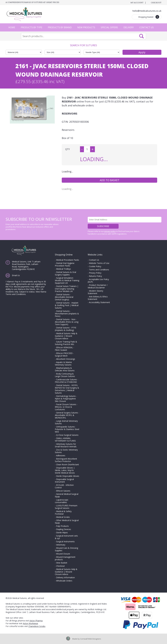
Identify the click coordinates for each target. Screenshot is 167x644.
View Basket (62, 563)
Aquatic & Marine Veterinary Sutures (63, 363)
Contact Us (147, 27)
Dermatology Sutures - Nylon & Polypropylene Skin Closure (66, 399)
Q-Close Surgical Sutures (67, 435)
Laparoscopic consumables (62, 501)
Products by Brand (60, 27)
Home (12, 27)
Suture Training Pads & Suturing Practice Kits (66, 343)
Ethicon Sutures (63, 491)
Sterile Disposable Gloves (68, 476)
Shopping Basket (149, 17)
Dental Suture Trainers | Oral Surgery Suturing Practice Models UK (67, 289)
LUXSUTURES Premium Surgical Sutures (66, 507)
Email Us (16, 275)
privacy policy (110, 231)
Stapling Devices (64, 529)
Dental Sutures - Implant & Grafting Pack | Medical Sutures (67, 305)
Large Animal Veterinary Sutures (66, 422)
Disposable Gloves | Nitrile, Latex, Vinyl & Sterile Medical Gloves (65, 470)
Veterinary (61, 545)
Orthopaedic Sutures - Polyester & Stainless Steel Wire (67, 429)
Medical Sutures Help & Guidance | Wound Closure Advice (66, 336)
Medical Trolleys (64, 269)
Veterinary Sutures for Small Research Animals (66, 445)
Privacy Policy (95, 273)
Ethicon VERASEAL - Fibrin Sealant (64, 349)
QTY (68, 149)
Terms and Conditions (99, 270)
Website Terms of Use (99, 263)
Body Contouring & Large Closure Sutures (65, 375)
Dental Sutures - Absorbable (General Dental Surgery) (64, 297)
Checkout (156, 3)
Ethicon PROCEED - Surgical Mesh (64, 354)
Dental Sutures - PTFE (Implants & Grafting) (66, 329)
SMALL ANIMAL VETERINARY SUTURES (65, 439)
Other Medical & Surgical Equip (67, 522)
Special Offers (109, 27)
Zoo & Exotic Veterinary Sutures (66, 451)
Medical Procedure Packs (68, 260)
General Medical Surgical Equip (67, 495)
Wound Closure (63, 554)
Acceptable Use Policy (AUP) (98, 281)
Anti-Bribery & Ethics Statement (98, 298)
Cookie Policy (95, 266)
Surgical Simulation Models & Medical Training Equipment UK (67, 280)
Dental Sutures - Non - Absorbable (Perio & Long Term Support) (67, 322)
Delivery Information (65, 577)
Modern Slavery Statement (95, 292)
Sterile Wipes (62, 532)
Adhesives (61, 455)
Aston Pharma (36, 621)
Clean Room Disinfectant (68, 464)
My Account (137, 3)
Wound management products (65, 558)
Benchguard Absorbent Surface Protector (66, 460)
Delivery (129, 27)
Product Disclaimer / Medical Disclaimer (98, 286)
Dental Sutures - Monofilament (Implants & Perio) (67, 314)
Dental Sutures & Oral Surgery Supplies (65, 273)
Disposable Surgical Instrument (64, 481)
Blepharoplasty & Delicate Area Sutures (65, 369)
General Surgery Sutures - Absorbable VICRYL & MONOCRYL (67, 415)
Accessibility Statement (99, 302)
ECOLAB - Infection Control (64, 486)
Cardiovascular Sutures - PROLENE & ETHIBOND (67, 381)
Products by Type (32, 27)
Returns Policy (95, 276)
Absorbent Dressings (66, 359)
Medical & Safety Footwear (63, 513)
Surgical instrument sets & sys (66, 537)
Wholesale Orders (64, 581)
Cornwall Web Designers (91, 639)
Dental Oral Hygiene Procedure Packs (65, 264)
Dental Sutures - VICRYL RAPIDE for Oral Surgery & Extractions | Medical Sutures (67, 389)
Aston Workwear (30, 623)
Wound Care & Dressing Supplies (66, 549)
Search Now (141, 36)
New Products (86, 27)
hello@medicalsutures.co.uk (147, 11)
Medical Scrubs (63, 517)
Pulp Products (62, 526)
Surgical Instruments (65, 541)
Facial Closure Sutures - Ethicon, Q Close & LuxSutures (66, 407)
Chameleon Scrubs (37, 626)
